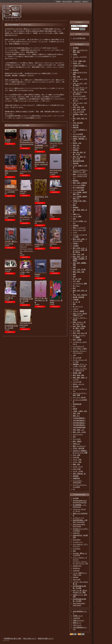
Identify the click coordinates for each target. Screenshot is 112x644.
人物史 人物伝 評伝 (80, 411)
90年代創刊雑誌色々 (79, 425)
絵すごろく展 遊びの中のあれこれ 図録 (41, 300)
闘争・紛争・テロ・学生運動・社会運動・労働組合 (80, 259)
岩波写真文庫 (77, 404)
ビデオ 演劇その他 (79, 61)
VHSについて (77, 625)
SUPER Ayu (53, 244)
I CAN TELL (38, 221)
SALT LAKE (53, 269)
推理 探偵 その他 (79, 109)
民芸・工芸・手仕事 (79, 269)
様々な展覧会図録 (78, 188)
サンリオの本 (77, 358)
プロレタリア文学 (78, 112)
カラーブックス (78, 434)
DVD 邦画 (76, 455)
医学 (74, 288)
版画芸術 (76, 70)
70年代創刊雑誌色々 (79, 420)
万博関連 (76, 300)
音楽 (74, 219)
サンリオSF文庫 (78, 134)
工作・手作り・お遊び (80, 349)
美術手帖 (76, 163)
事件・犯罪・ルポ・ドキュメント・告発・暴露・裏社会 (80, 250)
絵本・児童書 (77, 340)
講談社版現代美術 (78, 161)
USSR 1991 (23, 191)
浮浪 (51, 215)
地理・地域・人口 (78, 430)
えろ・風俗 (76, 331)
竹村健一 (76, 243)
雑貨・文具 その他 (79, 432)
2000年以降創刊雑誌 (79, 427)
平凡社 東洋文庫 (78, 448)
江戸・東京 (76, 281)
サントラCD (77, 439)
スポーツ (76, 309)
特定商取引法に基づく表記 (13, 638)
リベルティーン (10, 216)
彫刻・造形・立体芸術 (80, 183)
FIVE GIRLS (53, 188)
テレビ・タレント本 (79, 230)
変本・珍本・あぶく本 (80, 333)
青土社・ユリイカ (78, 384)
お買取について (78, 616)
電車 (74, 304)
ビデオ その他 (78, 471)
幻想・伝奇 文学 (78, 107)
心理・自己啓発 (78, 123)
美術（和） (76, 145)
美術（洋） (76, 148)
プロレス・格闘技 (78, 311)
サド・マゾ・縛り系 (79, 397)
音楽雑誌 (76, 225)
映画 (74, 205)
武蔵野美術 (76, 478)
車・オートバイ (78, 306)
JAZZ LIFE (8, 269)
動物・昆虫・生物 (78, 272)
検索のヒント (77, 623)
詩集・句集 (76, 77)
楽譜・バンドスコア (79, 228)
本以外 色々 (77, 63)
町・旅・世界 (77, 279)
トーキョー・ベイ (25, 171)
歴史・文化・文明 (78, 254)
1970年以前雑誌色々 (79, 418)
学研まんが (76, 444)
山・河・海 (76, 302)
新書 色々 (76, 416)
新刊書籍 (76, 48)
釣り (74, 406)
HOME (58, 1)
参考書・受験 (77, 373)
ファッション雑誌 (78, 190)
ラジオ (75, 232)
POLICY (85, 1)
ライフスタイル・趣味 (80, 284)
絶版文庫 (76, 127)
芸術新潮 (76, 476)
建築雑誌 (76, 181)
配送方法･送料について (46, 638)
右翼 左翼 (76, 413)
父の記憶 (8, 140)
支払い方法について (30, 638)
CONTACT (77, 1)
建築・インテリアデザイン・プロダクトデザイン (80, 176)
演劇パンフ (76, 214)
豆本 (74, 437)
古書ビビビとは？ (78, 620)
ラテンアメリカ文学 (79, 96)
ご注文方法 (76, 618)
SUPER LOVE (39, 245)
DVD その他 (77, 469)
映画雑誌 (76, 207)
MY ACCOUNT (67, 1)
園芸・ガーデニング (79, 446)
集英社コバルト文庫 (79, 136)
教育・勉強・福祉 (78, 375)
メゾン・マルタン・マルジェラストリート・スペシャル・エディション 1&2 (27, 249)
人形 (74, 355)
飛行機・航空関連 (78, 297)
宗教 (74, 267)
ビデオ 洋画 (77, 460)
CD (74, 489)
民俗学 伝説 (77, 143)
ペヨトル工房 (77, 382)
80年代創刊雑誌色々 (79, 423)
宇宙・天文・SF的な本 (80, 295)
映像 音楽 (76, 464)
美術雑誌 (76, 150)
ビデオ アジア (78, 467)
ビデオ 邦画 (77, 462)
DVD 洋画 (76, 457)
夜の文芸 (76, 125)
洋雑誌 (75, 54)
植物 (74, 274)
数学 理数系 (77, 441)
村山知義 (76, 387)
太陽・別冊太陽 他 (79, 474)
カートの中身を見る (79, 38)
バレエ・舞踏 (77, 216)
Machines (37, 274)
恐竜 (74, 277)
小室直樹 (76, 246)
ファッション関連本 (79, 185)
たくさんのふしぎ (78, 346)
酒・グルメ (76, 286)
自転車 (75, 409)
